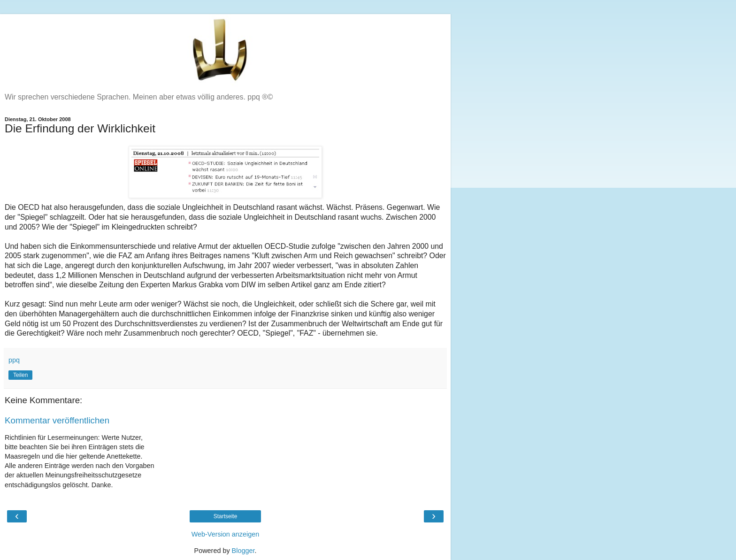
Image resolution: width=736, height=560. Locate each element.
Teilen (20, 375)
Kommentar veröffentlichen (57, 420)
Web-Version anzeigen (226, 534)
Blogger (243, 551)
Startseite (226, 516)
